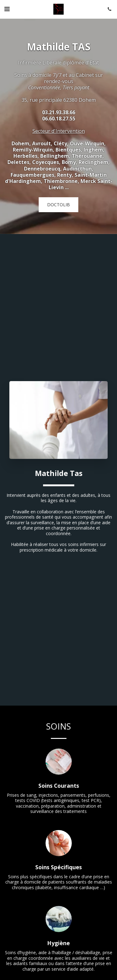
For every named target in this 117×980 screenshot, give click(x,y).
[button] (7, 9)
